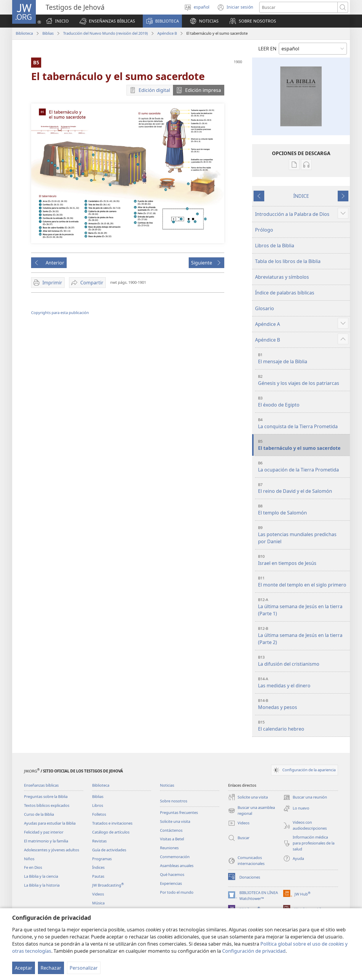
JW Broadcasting (108, 885)
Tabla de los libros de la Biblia (288, 261)
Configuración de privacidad (254, 951)
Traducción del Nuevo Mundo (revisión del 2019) (105, 33)
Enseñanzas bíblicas (41, 785)
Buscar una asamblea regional (252, 811)
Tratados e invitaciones (112, 823)
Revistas (99, 841)
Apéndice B (167, 33)
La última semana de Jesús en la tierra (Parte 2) (303, 636)
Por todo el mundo (177, 892)
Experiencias (171, 883)
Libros (98, 805)
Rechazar (51, 968)
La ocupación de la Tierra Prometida (303, 467)
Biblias (48, 33)
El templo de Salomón (303, 510)
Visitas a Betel (172, 839)
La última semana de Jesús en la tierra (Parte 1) (303, 607)
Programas (102, 859)
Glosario (265, 308)
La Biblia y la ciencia (41, 876)
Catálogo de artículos (111, 832)
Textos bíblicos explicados (47, 805)
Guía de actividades (109, 850)
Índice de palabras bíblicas (285, 293)
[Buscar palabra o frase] (298, 7)
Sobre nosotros (174, 801)
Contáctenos (171, 830)
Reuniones (169, 848)
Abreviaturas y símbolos (282, 277)
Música (98, 903)
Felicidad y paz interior (44, 832)
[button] (107, 21)
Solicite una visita (175, 821)
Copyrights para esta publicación (60, 313)
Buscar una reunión (305, 797)
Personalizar (84, 968)
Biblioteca (24, 33)
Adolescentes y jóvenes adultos (52, 850)
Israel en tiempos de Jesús (303, 560)
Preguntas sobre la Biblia (46, 796)
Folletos (99, 814)
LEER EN (267, 49)
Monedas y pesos (303, 704)
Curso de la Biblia (39, 814)
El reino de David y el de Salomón (303, 488)
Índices (98, 867)
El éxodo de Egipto (303, 402)
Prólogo (264, 230)
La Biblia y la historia (42, 885)
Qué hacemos (172, 874)
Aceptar (24, 968)
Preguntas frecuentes (179, 812)
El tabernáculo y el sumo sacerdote (303, 445)
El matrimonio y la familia (46, 841)
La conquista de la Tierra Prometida (303, 423)
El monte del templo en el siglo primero (303, 582)
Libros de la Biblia (275, 246)
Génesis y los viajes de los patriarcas (303, 380)
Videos (98, 894)
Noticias (167, 785)
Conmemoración (175, 857)
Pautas (98, 876)
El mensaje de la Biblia (303, 358)
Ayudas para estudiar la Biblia (50, 823)
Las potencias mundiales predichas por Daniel (303, 535)
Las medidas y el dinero (303, 682)
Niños (29, 859)
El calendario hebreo (303, 726)
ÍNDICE (301, 196)
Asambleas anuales (177, 866)
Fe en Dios (33, 867)
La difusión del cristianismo (303, 661)
